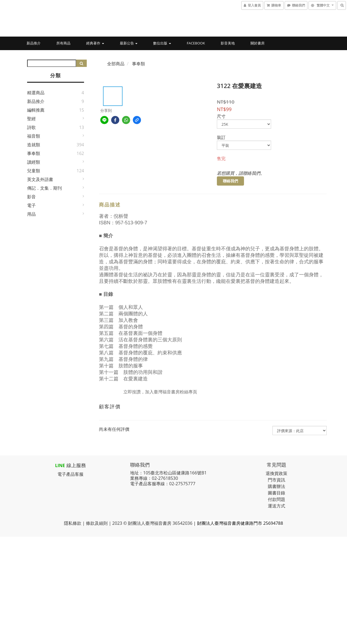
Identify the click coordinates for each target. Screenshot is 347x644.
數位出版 (162, 43)
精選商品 (36, 93)
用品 (31, 214)
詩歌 (31, 127)
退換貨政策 (277, 473)
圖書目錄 (277, 493)
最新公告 (129, 43)
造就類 (34, 145)
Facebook (196, 43)
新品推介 (34, 43)
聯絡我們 (230, 181)
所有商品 (63, 43)
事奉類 (34, 153)
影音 (31, 197)
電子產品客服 (70, 474)
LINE (60, 465)
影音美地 (228, 43)
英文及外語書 (40, 179)
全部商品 (116, 64)
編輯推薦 (36, 110)
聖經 (31, 119)
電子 (31, 205)
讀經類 (34, 162)
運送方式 (277, 506)
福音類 (34, 136)
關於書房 (258, 43)
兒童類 (34, 171)
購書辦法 (277, 486)
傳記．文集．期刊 (44, 188)
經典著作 (95, 43)
